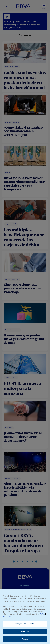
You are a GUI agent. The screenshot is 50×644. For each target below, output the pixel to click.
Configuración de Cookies (25, 624)
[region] (25, 616)
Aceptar (25, 639)
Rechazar (25, 632)
